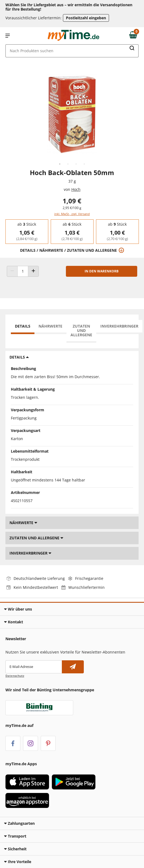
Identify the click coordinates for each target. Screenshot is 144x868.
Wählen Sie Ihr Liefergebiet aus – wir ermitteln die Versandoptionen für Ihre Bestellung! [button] (69, 7)
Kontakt (14, 622)
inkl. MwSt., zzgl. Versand (72, 214)
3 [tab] (76, 164)
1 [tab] (60, 164)
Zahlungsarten (19, 823)
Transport (15, 836)
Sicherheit (15, 849)
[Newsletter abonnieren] (73, 667)
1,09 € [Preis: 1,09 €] (72, 201)
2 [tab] (68, 164)
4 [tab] (84, 164)
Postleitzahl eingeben (86, 18)
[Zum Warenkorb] (135, 36)
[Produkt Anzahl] (23, 271)
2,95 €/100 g (72, 208)
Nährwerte (50, 326)
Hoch (76, 189)
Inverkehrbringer (119, 326)
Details (23, 326)
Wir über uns (18, 609)
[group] (27, 231)
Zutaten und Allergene (81, 330)
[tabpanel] (72, 114)
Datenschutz (15, 676)
